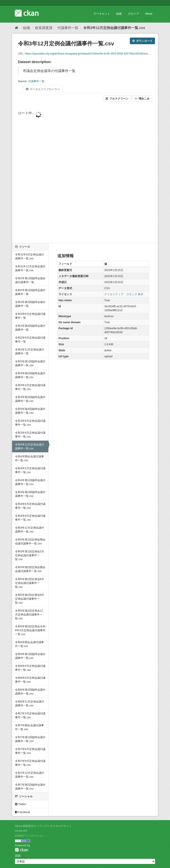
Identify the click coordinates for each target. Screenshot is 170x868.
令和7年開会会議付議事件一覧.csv (29, 727)
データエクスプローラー (43, 89)
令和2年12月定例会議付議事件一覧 (30, 351)
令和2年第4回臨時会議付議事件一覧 (30, 328)
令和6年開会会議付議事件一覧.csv (29, 644)
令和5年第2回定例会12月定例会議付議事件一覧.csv (29, 614)
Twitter (21, 804)
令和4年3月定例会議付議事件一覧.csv (30, 470)
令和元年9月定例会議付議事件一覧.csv (29, 256)
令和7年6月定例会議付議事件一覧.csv (30, 751)
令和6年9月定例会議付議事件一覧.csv (30, 680)
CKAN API (21, 831)
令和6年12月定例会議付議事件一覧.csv (30, 703)
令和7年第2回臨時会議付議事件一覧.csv (30, 787)
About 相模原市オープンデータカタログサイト (43, 826)
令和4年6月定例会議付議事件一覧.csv (30, 506)
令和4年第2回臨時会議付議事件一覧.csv (30, 494)
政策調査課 (44, 28)
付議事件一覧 (68, 28)
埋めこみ (142, 99)
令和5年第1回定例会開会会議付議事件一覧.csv (30, 541)
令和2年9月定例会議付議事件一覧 (30, 340)
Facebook (23, 812)
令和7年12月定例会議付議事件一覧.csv (30, 775)
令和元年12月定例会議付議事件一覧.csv (30, 268)
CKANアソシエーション (30, 836)
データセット (102, 14)
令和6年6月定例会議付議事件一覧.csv (30, 668)
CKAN (21, 850)
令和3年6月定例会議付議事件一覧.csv (30, 423)
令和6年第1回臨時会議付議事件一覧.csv (30, 656)
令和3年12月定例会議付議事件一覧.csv (114, 28)
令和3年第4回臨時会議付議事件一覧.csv (30, 411)
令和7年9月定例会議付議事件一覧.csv (30, 763)
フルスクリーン (117, 99)
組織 (119, 14)
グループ (133, 14)
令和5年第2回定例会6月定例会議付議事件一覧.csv (30, 583)
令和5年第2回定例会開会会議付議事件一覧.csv (30, 569)
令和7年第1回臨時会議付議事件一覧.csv (30, 739)
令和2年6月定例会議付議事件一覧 (30, 316)
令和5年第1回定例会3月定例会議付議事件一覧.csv (30, 555)
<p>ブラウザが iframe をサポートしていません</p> (85, 173)
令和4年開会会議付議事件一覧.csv (29, 458)
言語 (18, 856)
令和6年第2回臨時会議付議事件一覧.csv (30, 692)
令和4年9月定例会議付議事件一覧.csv (30, 518)
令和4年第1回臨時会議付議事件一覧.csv (30, 482)
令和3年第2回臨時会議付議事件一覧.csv (30, 375)
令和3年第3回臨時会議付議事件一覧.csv (30, 399)
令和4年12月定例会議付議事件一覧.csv (30, 530)
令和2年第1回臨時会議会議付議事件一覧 (30, 280)
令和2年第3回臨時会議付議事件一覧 (30, 304)
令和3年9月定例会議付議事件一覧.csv (30, 435)
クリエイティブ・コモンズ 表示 (124, 294)
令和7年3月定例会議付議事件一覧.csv (30, 715)
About (149, 14)
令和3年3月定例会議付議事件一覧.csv (30, 387)
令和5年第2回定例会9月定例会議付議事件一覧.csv (30, 599)
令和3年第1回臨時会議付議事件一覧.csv (30, 363)
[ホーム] (16, 28)
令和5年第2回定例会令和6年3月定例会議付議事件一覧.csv (30, 630)
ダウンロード (142, 41)
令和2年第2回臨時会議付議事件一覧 (30, 292)
